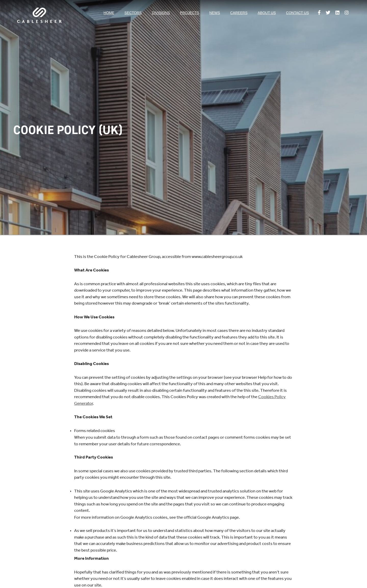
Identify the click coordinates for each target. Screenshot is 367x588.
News (215, 13)
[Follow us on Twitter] (328, 13)
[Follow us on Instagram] (347, 13)
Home (109, 13)
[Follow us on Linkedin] (337, 13)
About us (267, 13)
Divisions (161, 13)
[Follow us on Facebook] (319, 13)
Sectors (133, 13)
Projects (190, 13)
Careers (239, 13)
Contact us (297, 13)
